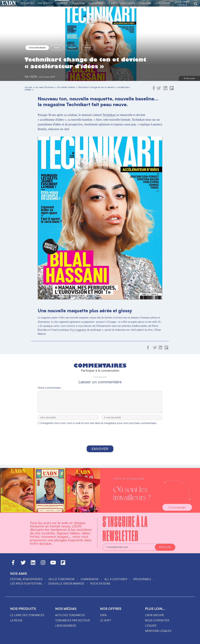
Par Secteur (45, 3)
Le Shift (112, 3)
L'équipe (151, 626)
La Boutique (163, 3)
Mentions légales (158, 631)
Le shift (106, 620)
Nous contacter (157, 620)
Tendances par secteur (73, 620)
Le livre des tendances (27, 615)
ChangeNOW (90, 579)
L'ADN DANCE (128, 3)
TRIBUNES (62, 3)
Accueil (28, 87)
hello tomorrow (62, 579)
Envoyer (100, 452)
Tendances (27, 3)
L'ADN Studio (96, 3)
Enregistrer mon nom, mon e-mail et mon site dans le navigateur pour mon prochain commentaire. (99, 426)
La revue (16, 620)
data (103, 615)
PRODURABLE (142, 579)
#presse (88, 48)
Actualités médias (37, 48)
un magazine (79, 330)
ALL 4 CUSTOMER (116, 579)
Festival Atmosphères (26, 579)
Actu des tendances (70, 615)
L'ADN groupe (155, 615)
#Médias (72, 48)
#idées (57, 48)
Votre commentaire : (50, 388)
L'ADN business (66, 626)
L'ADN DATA (145, 3)
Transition (78, 3)
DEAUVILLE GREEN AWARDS (66, 584)
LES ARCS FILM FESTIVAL (26, 584)
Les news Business (45, 87)
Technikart (109, 115)
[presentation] (100, 439)
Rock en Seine (100, 584)
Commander (177, 507)
